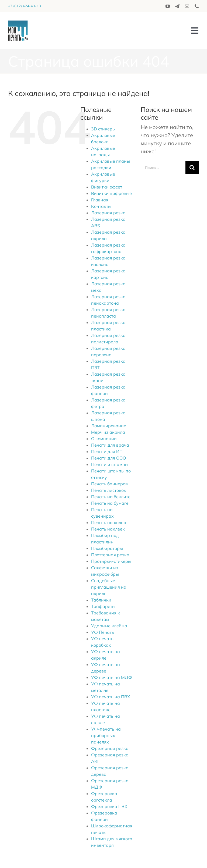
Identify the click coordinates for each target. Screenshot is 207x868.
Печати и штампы (110, 464)
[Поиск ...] (163, 168)
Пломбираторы (107, 548)
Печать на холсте (109, 522)
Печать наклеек (108, 529)
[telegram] (177, 6)
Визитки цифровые (111, 193)
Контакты (101, 206)
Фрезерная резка (110, 748)
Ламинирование (109, 426)
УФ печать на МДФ (112, 677)
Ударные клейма (109, 626)
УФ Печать (103, 632)
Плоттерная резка (110, 555)
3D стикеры (103, 129)
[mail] (187, 6)
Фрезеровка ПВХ (109, 806)
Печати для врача (110, 445)
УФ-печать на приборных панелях (106, 735)
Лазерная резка (108, 213)
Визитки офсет (107, 187)
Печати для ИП (107, 451)
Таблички (101, 600)
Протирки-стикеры (111, 561)
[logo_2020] (18, 23)
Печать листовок (109, 490)
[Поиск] (192, 168)
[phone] (197, 6)
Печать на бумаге (110, 503)
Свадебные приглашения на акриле (109, 587)
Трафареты (103, 606)
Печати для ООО (108, 458)
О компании (104, 439)
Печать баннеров (109, 484)
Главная (100, 200)
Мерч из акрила (108, 432)
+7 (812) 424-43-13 (25, 6)
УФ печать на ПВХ (111, 697)
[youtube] (168, 6)
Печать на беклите (111, 497)
